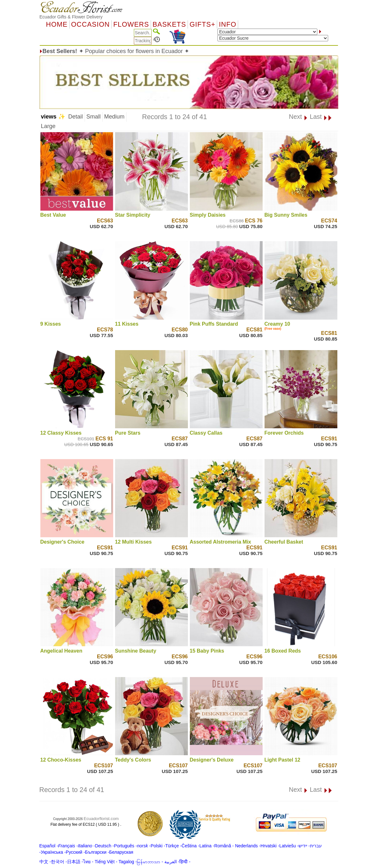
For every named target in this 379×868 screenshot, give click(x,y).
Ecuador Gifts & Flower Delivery (71, 17)
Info (227, 24)
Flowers (131, 24)
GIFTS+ (202, 24)
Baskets (169, 24)
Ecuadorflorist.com (101, 819)
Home (57, 24)
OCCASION (91, 24)
